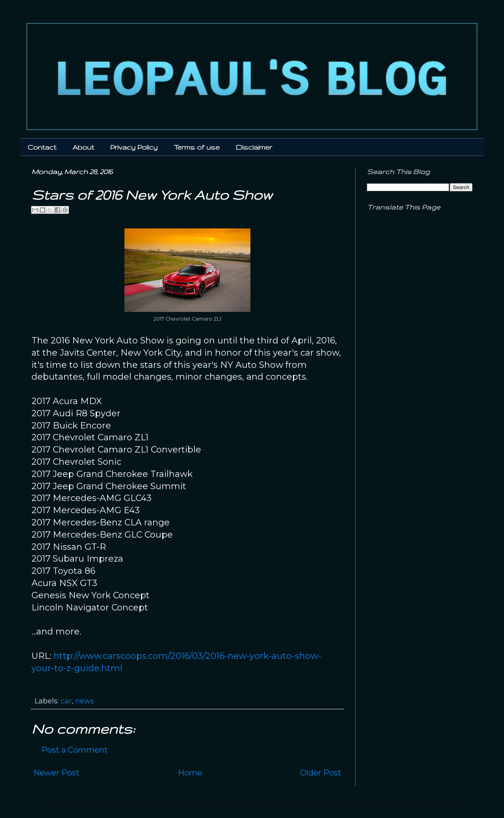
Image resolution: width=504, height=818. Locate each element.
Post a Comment (75, 750)
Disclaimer (254, 147)
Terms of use (197, 147)
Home (190, 773)
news (85, 701)
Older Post (321, 773)
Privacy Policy (134, 147)
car (66, 701)
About (83, 147)
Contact (42, 147)
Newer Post (57, 773)
